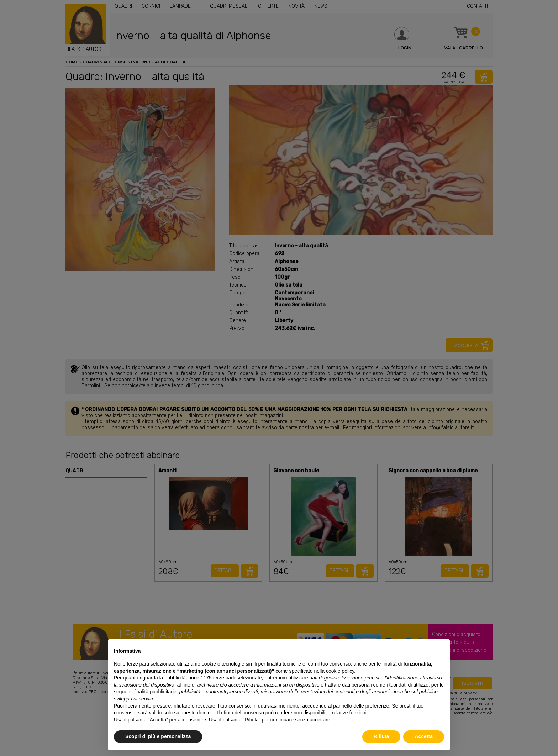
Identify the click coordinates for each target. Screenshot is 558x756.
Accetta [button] (424, 736)
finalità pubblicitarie (155, 692)
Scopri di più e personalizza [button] (158, 736)
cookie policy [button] (340, 671)
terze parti (224, 678)
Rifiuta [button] (381, 736)
